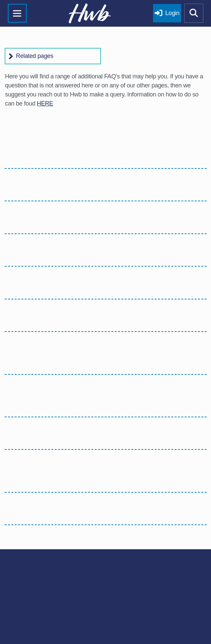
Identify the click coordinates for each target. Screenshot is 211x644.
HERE (45, 103)
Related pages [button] (35, 56)
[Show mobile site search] (194, 13)
